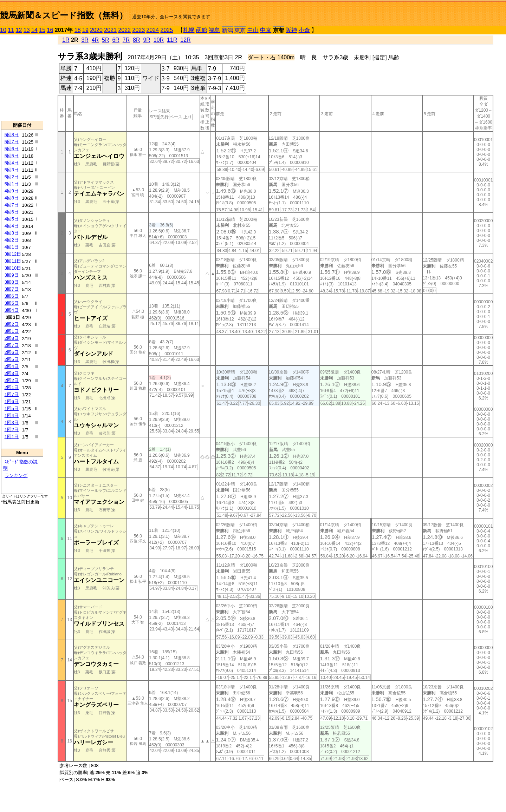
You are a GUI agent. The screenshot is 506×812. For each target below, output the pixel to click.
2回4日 (12, 366)
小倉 (304, 30)
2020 (96, 30)
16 (50, 30)
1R (66, 40)
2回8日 (12, 338)
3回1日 (12, 331)
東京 (240, 30)
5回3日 (12, 170)
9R (147, 40)
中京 (266, 30)
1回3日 (12, 422)
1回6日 (12, 401)
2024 (153, 30)
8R (136, 40)
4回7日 (12, 205)
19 (85, 30)
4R (95, 40)
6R (116, 40)
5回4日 (12, 163)
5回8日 (12, 135)
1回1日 (12, 437)
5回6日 (12, 149)
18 (78, 30)
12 (19, 30)
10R (159, 40)
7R (126, 40)
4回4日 (12, 226)
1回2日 (12, 430)
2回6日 (12, 352)
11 (11, 30)
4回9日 (12, 191)
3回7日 (12, 289)
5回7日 (12, 142)
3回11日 (13, 261)
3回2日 (12, 324)
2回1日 (12, 387)
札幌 (189, 30)
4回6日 (12, 212)
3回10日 (13, 268)
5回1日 (12, 184)
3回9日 (12, 275)
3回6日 (12, 296)
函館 (202, 30)
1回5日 (12, 408)
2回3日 (12, 373)
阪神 (291, 30)
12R (185, 40)
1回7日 (12, 394)
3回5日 (12, 303)
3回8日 (12, 282)
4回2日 (12, 240)
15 (42, 30)
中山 (253, 30)
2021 (110, 30)
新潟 (227, 30)
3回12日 (13, 254)
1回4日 (12, 415)
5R (105, 40)
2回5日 (12, 359)
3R (85, 40)
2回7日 (12, 345)
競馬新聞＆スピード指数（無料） (64, 15)
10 (3, 30)
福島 (214, 30)
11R (172, 40)
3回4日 (12, 310)
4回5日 (12, 219)
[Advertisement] (22, 78)
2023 (138, 30)
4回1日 (12, 247)
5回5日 (12, 156)
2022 (124, 30)
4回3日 (12, 233)
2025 (167, 30)
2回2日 (12, 380)
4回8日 (12, 198)
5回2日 (12, 177)
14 (34, 30)
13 (27, 30)
